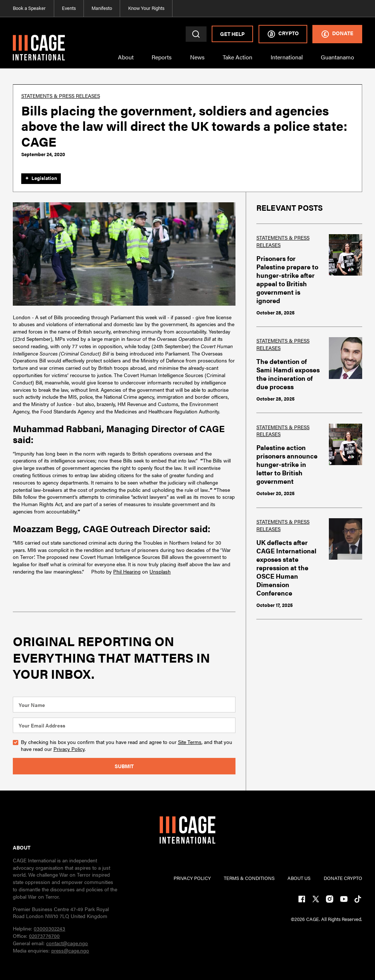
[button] (126, 61)
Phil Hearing (127, 571)
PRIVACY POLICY (192, 878)
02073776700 (44, 936)
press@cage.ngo (70, 950)
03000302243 (49, 928)
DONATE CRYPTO (343, 878)
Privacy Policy (69, 749)
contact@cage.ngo (67, 943)
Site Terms (190, 742)
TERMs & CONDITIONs (249, 878)
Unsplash (160, 571)
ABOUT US (299, 878)
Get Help (232, 34)
